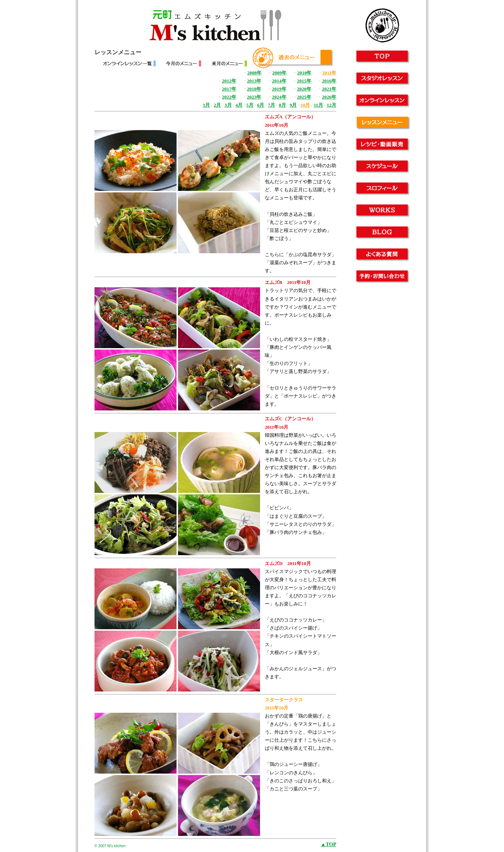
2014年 (279, 81)
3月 (228, 105)
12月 (331, 105)
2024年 (279, 97)
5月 (250, 105)
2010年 (304, 73)
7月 (272, 105)
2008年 (254, 73)
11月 (318, 105)
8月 (282, 105)
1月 (207, 105)
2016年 (329, 81)
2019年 (279, 89)
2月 (217, 105)
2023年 (254, 97)
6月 (261, 105)
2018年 (254, 89)
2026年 (329, 97)
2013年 (254, 81)
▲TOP (329, 844)
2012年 (229, 81)
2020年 (304, 89)
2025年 (304, 97)
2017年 (229, 89)
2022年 (229, 97)
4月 (239, 105)
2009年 (279, 73)
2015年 (304, 81)
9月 (293, 105)
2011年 (329, 73)
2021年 (329, 89)
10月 (305, 105)
